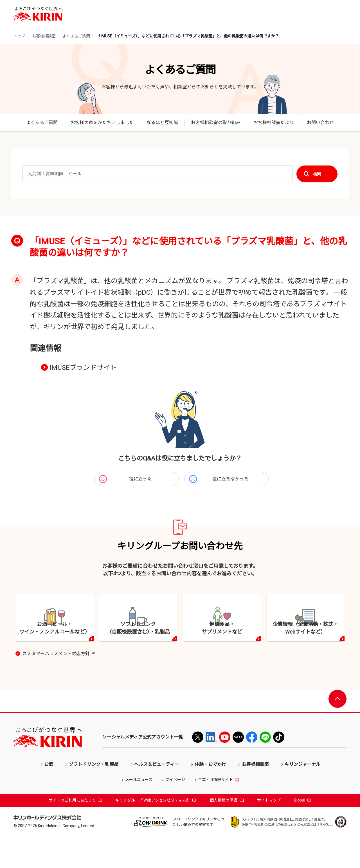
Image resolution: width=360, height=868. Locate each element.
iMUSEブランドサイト (83, 368)
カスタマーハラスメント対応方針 (58, 685)
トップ (19, 36)
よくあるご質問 (76, 36)
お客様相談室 (44, 36)
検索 (317, 174)
